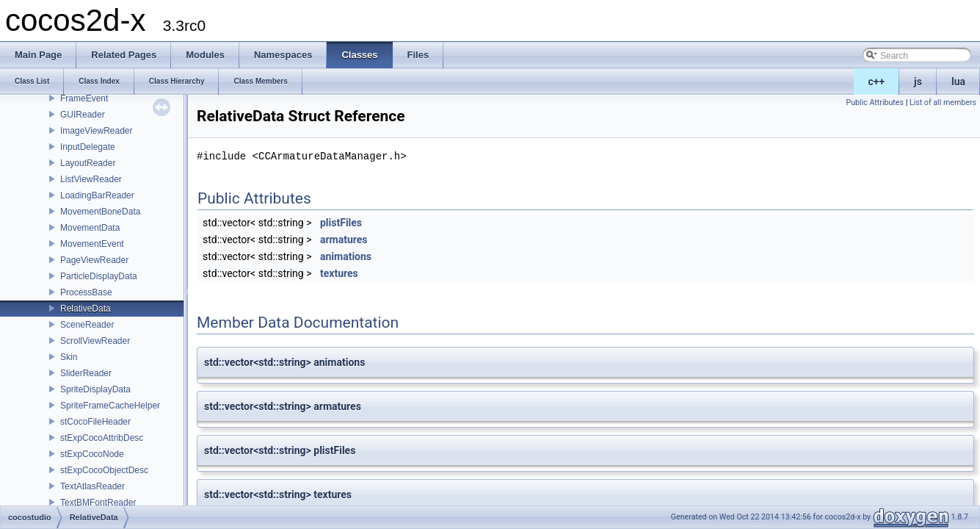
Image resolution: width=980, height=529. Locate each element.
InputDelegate (88, 147)
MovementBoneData (100, 212)
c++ (877, 82)
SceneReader (87, 325)
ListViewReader (91, 179)
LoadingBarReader (97, 195)
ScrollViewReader (95, 341)
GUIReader (83, 115)
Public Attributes (875, 102)
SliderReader (86, 373)
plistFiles (341, 223)
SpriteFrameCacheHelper (110, 406)
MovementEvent (92, 244)
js (918, 82)
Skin (69, 357)
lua (958, 82)
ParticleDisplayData (99, 276)
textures (339, 273)
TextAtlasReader (92, 486)
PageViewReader (94, 260)
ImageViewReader (97, 131)
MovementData (90, 228)
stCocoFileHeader (95, 422)
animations (346, 256)
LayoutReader (88, 163)
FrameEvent (84, 98)
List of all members (943, 102)
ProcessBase (86, 292)
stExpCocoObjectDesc (104, 470)
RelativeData (86, 309)
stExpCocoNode (92, 454)
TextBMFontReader (98, 503)
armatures (344, 240)
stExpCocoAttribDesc (102, 438)
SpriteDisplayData (95, 389)
